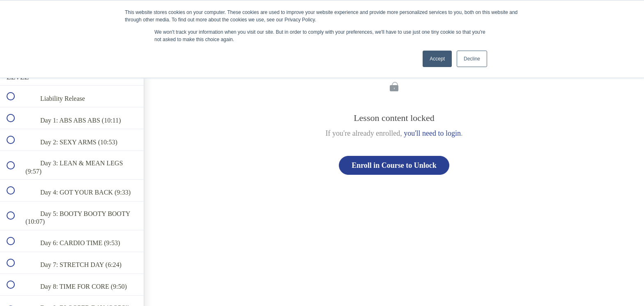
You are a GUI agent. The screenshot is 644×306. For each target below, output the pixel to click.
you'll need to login (432, 133)
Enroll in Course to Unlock (394, 165)
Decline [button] (472, 59)
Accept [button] (437, 59)
